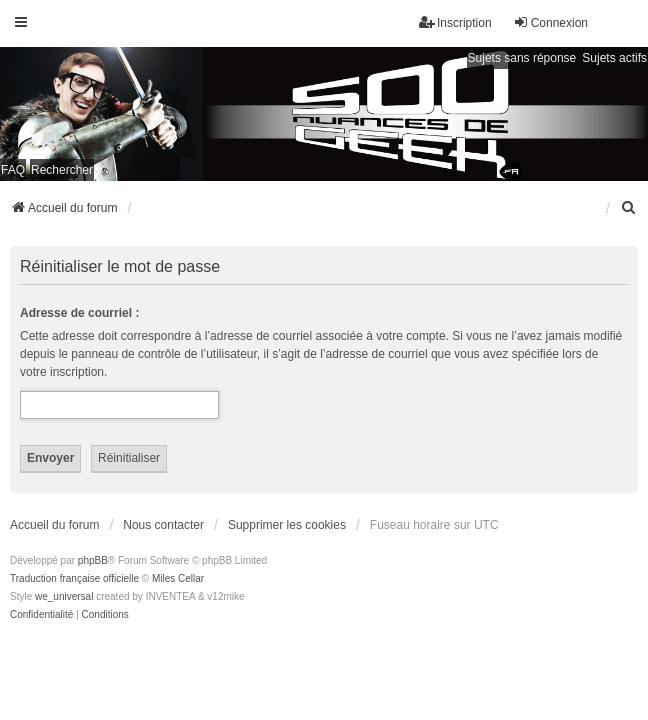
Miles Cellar (178, 578)
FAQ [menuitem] (13, 170)
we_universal (64, 596)
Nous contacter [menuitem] (163, 525)
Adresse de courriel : (79, 313)
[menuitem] (629, 208)
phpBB (93, 560)
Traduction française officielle (74, 578)
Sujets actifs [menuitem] (614, 58)
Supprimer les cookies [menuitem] (287, 525)
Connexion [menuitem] (550, 22)
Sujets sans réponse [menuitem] (522, 58)
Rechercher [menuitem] (62, 170)
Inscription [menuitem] (455, 22)
